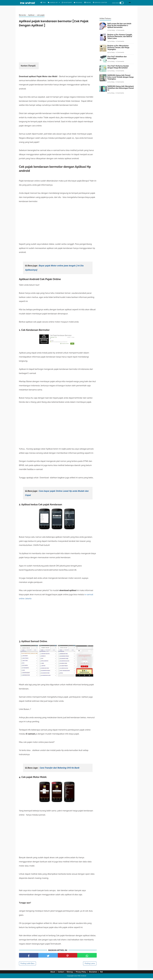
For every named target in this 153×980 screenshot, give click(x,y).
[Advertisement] (58, 47)
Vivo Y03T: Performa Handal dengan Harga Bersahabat (118, 67)
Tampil (32, 67)
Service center (100, 3)
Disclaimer (95, 974)
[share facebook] (29, 957)
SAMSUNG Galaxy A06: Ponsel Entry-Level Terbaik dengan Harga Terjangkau (121, 77)
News (88, 3)
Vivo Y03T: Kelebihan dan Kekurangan (117, 58)
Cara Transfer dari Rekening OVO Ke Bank (59, 770)
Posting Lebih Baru (28, 966)
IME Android (82, 978)
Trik (43, 3)
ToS (105, 974)
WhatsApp (67, 3)
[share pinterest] (68, 957)
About (49, 974)
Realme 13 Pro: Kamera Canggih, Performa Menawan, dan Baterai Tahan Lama (120, 36)
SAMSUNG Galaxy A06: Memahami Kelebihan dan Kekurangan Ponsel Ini (121, 88)
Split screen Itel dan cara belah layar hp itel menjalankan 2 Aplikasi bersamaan (119, 25)
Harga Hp (53, 3)
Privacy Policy (82, 974)
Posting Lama (90, 966)
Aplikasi (78, 3)
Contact (58, 974)
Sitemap (69, 974)
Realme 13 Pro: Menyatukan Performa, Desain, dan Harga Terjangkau (118, 48)
